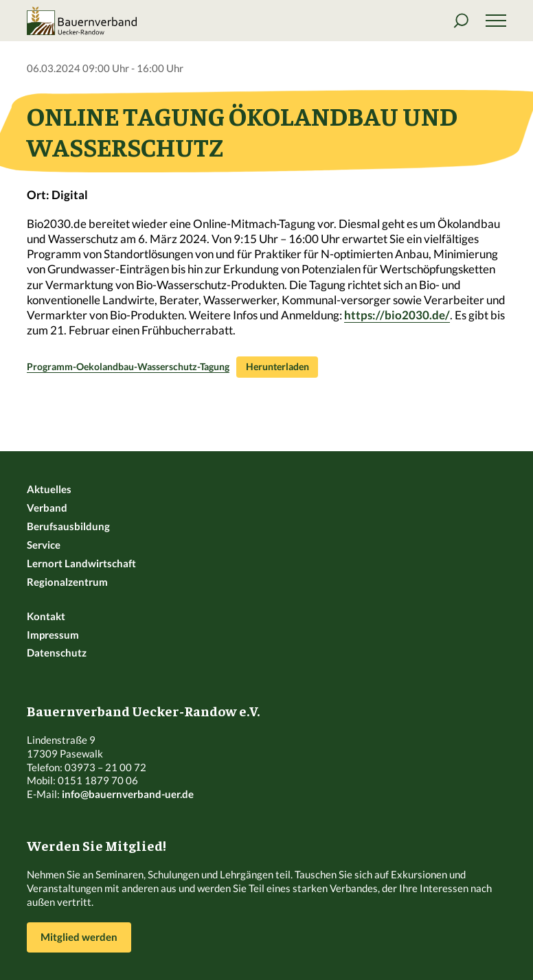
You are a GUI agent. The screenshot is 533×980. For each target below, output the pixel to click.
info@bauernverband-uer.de (128, 794)
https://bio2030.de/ (397, 315)
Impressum (53, 635)
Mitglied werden (79, 937)
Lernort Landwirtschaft (81, 563)
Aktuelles (49, 489)
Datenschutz (57, 652)
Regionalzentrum (67, 582)
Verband (47, 508)
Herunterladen (277, 367)
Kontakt (46, 616)
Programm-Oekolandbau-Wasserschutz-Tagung (128, 367)
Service (44, 545)
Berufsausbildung (68, 526)
